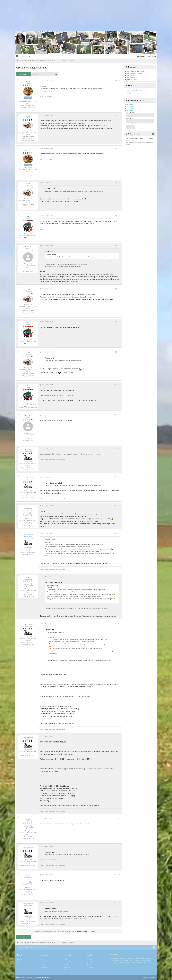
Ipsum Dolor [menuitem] (44, 962)
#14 (119, 506)
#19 (119, 818)
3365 (31, 234)
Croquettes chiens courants (32, 68)
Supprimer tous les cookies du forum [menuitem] (28, 947)
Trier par (81, 931)
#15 (119, 534)
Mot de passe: (129, 118)
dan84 (28, 116)
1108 (31, 264)
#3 (120, 148)
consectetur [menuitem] (44, 967)
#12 (119, 448)
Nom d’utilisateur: (130, 112)
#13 (119, 477)
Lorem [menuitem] (42, 959)
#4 (120, 183)
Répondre (23, 74)
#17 (119, 623)
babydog (28, 507)
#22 (119, 903)
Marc (28, 217)
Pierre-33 (28, 247)
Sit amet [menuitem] (43, 964)
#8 (120, 322)
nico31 (28, 81)
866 (31, 462)
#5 (120, 216)
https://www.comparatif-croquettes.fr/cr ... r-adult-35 (57, 395)
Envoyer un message (30, 238)
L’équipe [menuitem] (20, 959)
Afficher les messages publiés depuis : (53, 931)
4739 (31, 131)
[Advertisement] (86, 15)
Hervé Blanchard (28, 449)
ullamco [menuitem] (66, 970)
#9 (120, 352)
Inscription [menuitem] (141, 56)
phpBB (27, 977)
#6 (120, 246)
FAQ (29, 56)
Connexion (130, 109)
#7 (120, 289)
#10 (119, 385)
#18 (119, 736)
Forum (23, 56)
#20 (119, 846)
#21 (119, 875)
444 (31, 100)
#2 (120, 115)
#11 (119, 415)
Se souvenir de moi (132, 124)
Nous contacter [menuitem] (45, 947)
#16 (119, 576)
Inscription (130, 111)
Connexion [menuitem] (152, 56)
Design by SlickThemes (149, 977)
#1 (120, 80)
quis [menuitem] (42, 970)
